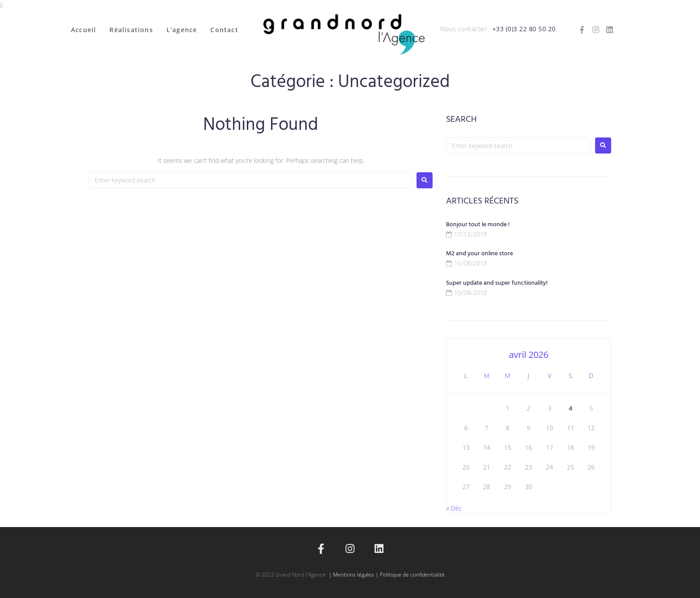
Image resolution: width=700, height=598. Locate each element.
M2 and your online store (479, 254)
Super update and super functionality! (497, 283)
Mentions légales (354, 575)
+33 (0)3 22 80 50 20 (524, 29)
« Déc (454, 508)
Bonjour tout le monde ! (478, 225)
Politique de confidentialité (412, 575)
